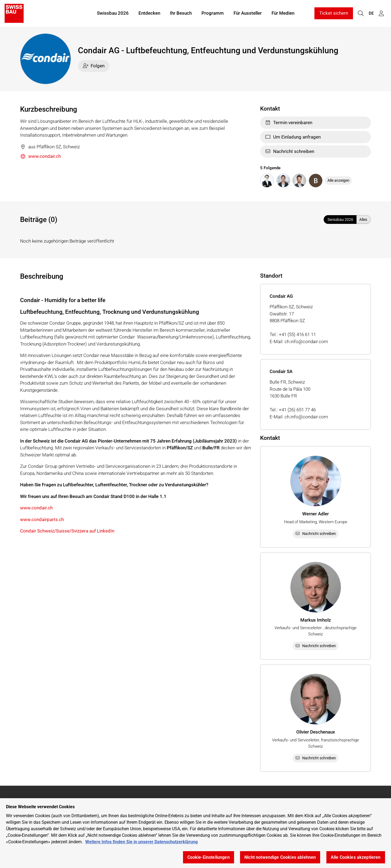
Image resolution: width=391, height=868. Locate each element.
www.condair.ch (40, 157)
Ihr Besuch (181, 13)
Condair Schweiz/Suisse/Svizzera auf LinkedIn (67, 531)
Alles (363, 220)
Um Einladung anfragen (293, 137)
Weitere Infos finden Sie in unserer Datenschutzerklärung (141, 847)
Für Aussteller (248, 13)
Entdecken (149, 13)
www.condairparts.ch (42, 519)
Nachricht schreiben (290, 151)
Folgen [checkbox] (94, 66)
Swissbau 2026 (113, 13)
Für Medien (283, 13)
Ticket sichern (334, 13)
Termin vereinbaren (289, 123)
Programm (213, 13)
